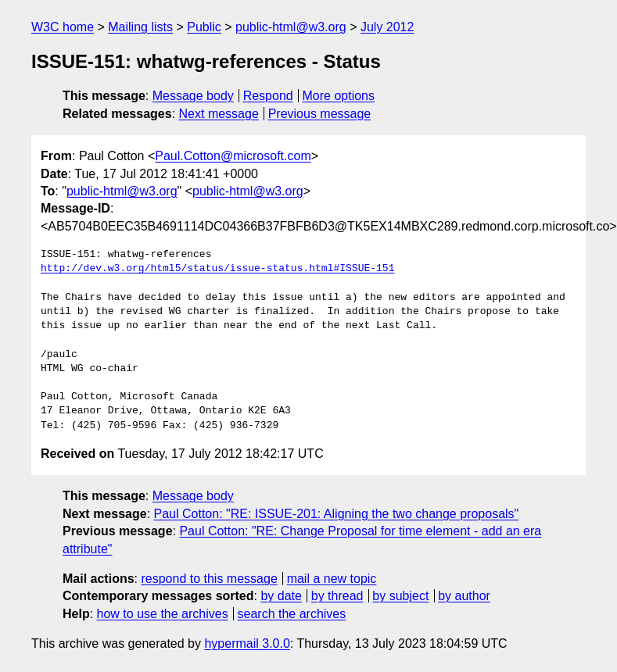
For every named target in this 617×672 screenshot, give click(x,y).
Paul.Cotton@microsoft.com (233, 156)
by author (464, 596)
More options (339, 96)
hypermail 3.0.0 (247, 643)
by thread (337, 596)
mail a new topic (332, 579)
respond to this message (209, 579)
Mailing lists (140, 27)
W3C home (63, 27)
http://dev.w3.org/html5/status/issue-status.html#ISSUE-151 (217, 269)
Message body (193, 96)
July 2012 (387, 27)
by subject (400, 596)
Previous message (320, 114)
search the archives (292, 614)
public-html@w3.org (291, 27)
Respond (268, 96)
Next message (219, 114)
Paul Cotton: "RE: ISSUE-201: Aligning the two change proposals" (337, 514)
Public (204, 27)
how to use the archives (163, 614)
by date (281, 596)
